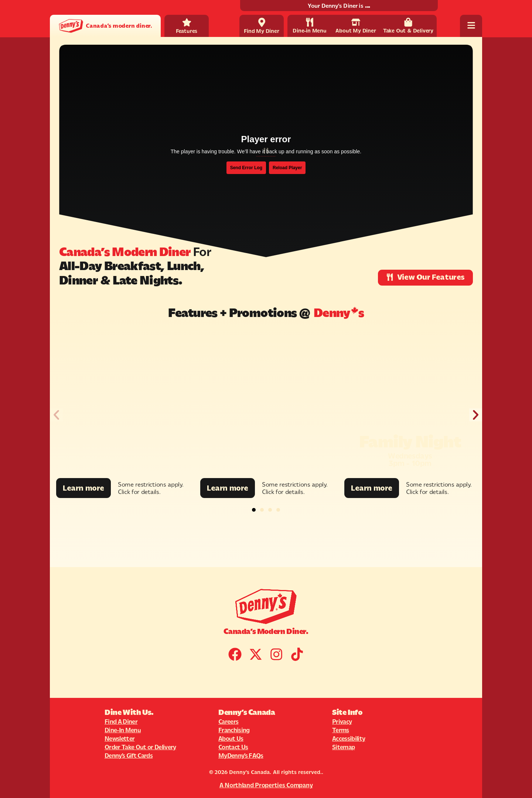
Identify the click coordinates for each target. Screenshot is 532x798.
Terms (341, 730)
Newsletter (120, 739)
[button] (56, 415)
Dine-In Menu (123, 730)
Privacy (342, 722)
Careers (228, 722)
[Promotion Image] (122, 403)
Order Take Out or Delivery (140, 747)
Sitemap (343, 747)
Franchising (234, 730)
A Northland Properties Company (266, 785)
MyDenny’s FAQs (241, 756)
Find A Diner (121, 722)
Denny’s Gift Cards (129, 756)
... (368, 6)
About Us (231, 739)
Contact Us (233, 747)
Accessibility (349, 739)
